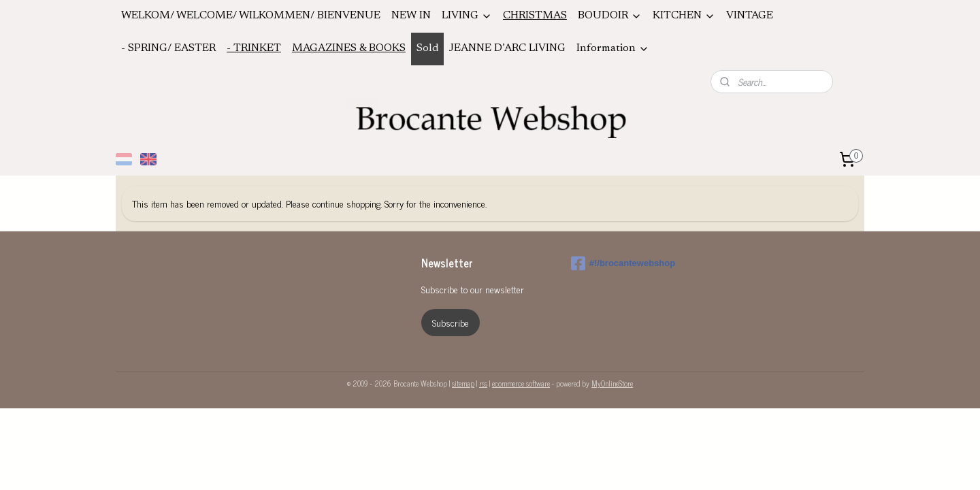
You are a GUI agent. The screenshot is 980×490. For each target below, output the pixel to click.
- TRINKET (254, 48)
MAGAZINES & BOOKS (349, 48)
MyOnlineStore (612, 383)
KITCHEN (684, 16)
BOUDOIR (610, 16)
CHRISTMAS (535, 16)
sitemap (463, 383)
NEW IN (411, 16)
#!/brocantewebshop (623, 263)
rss (483, 383)
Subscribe (451, 322)
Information (613, 49)
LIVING (467, 16)
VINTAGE (750, 16)
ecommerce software (521, 383)
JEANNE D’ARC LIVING (507, 48)
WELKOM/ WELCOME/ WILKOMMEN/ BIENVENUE (251, 16)
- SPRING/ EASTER (168, 48)
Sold (427, 48)
